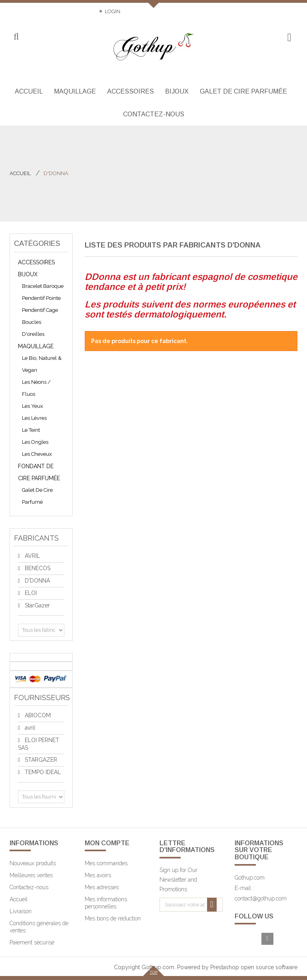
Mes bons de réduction (113, 918)
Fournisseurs (42, 698)
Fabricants (36, 538)
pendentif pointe (41, 298)
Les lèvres (34, 418)
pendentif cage (40, 310)
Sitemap (80, 11)
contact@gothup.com (261, 898)
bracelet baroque (43, 286)
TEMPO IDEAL (42, 772)
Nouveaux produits (33, 863)
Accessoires (36, 262)
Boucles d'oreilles (33, 328)
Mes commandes (106, 863)
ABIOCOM (37, 715)
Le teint (31, 430)
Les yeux (33, 406)
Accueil (20, 173)
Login (112, 11)
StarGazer (37, 605)
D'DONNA (37, 581)
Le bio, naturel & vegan (42, 364)
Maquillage (36, 346)
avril (29, 728)
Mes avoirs (98, 875)
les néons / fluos (36, 388)
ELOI (30, 593)
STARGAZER (40, 760)
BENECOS (37, 568)
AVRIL (32, 556)
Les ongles (35, 442)
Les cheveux (37, 454)
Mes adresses (102, 887)
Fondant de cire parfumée (39, 472)
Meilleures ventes (31, 875)
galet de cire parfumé (37, 496)
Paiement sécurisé (32, 942)
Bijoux (28, 274)
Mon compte (107, 843)
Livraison (21, 911)
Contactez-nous (33, 11)
